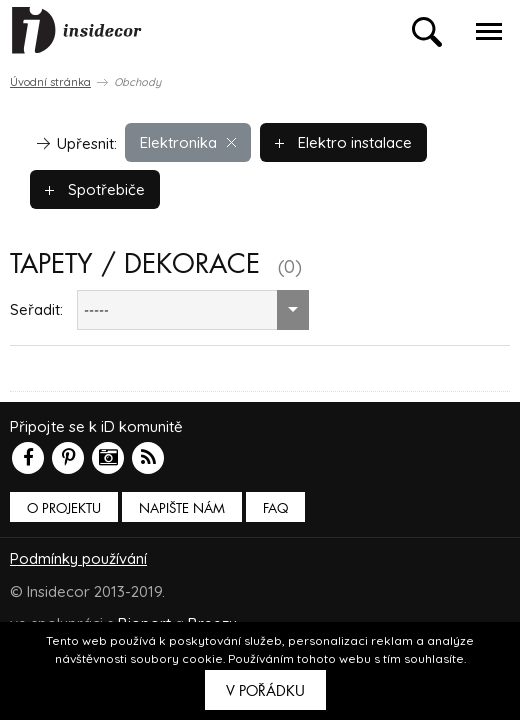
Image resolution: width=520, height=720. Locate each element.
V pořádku (265, 691)
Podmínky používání (78, 558)
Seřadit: (36, 309)
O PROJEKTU (64, 508)
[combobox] (193, 310)
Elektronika (188, 142)
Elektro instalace (343, 142)
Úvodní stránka (50, 82)
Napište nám (182, 508)
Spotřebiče (95, 189)
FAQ (275, 508)
